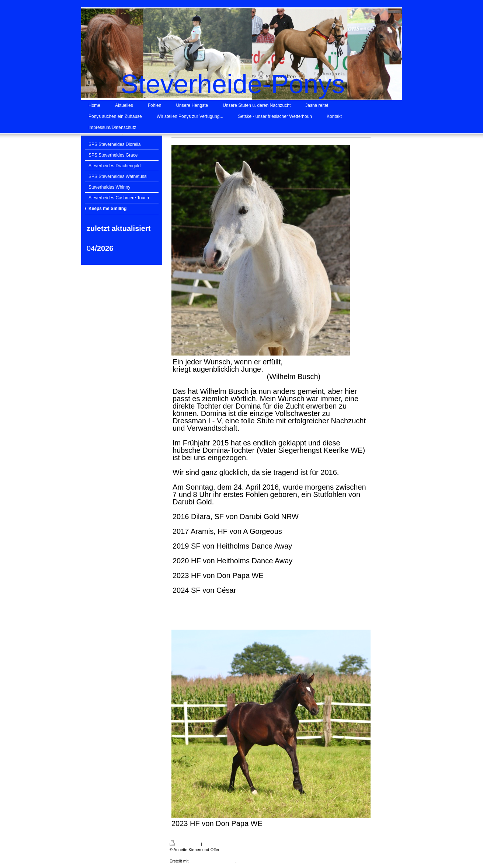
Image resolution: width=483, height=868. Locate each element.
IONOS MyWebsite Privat (212, 861)
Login (375, 843)
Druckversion (185, 844)
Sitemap (211, 844)
